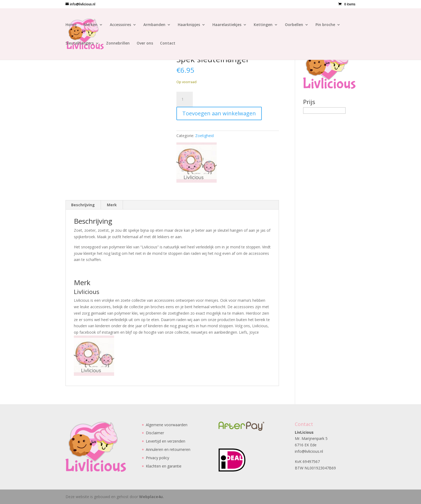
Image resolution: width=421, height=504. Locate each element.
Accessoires (120, 25)
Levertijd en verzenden (166, 441)
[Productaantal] (184, 99)
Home (71, 25)
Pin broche (325, 25)
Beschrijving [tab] (83, 205)
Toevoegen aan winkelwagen (219, 113)
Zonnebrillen (118, 43)
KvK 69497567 (307, 461)
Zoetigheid (204, 136)
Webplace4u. (151, 497)
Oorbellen (294, 25)
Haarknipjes (189, 25)
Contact (168, 43)
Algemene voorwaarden (167, 425)
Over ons (145, 43)
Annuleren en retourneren (168, 449)
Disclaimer (155, 433)
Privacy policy (157, 458)
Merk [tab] (112, 205)
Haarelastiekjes (227, 25)
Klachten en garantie (164, 466)
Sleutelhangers (80, 43)
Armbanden (154, 25)
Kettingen (263, 25)
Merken (90, 25)
